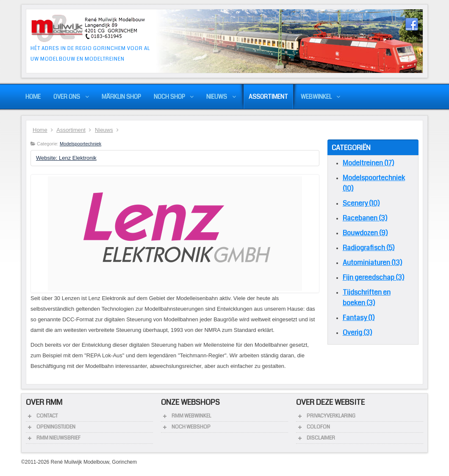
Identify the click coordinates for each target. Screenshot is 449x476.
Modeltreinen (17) (368, 163)
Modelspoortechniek (80, 144)
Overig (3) (357, 333)
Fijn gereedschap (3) (373, 277)
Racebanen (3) (365, 218)
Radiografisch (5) (369, 248)
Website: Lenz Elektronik (66, 158)
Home (40, 130)
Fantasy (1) (359, 318)
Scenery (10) (361, 203)
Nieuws (104, 130)
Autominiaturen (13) (372, 263)
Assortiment (71, 130)
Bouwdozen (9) (365, 233)
